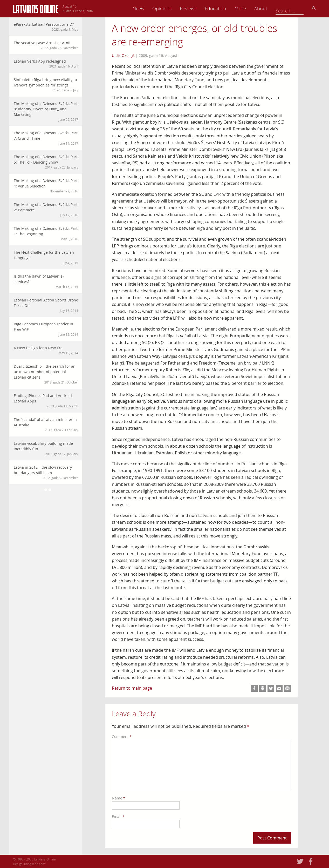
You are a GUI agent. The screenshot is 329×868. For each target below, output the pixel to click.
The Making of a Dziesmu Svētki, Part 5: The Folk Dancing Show (46, 162)
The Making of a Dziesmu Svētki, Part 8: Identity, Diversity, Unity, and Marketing (46, 111)
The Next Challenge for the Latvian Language (46, 257)
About (297, 9)
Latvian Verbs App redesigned (46, 64)
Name (118, 798)
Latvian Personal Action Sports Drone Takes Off (46, 305)
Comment (122, 736)
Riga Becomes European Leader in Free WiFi (46, 329)
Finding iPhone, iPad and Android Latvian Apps (46, 401)
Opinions (198, 9)
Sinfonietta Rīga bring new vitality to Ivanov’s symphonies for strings (46, 85)
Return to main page (132, 688)
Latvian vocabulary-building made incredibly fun (46, 449)
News (175, 9)
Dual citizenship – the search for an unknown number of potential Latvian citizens (46, 374)
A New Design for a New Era (46, 350)
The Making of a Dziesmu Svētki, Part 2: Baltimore (46, 210)
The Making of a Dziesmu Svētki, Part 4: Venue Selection (46, 186)
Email (118, 816)
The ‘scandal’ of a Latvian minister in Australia (46, 425)
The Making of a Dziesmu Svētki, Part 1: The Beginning (46, 234)
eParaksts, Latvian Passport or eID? (46, 27)
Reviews (224, 9)
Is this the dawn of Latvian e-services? (46, 281)
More (277, 9)
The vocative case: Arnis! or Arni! (46, 45)
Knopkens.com (35, 864)
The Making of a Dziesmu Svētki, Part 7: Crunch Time (46, 138)
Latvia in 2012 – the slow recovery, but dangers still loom (46, 472)
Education (252, 9)
